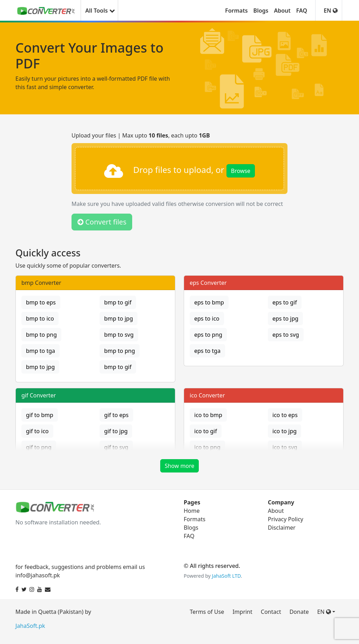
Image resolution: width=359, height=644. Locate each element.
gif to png (39, 447)
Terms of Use (207, 612)
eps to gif (285, 302)
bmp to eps (41, 302)
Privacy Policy (286, 519)
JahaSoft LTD (226, 576)
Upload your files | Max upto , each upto (141, 135)
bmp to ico (40, 318)
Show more (180, 466)
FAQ (302, 11)
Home (192, 511)
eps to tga (207, 351)
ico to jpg (285, 431)
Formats (236, 11)
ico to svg (285, 447)
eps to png (208, 335)
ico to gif (206, 431)
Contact (271, 612)
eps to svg (286, 335)
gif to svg (116, 447)
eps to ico (207, 318)
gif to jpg (116, 431)
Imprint (242, 612)
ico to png (207, 447)
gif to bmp (40, 415)
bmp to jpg (118, 318)
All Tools (99, 11)
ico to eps (285, 415)
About (282, 11)
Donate (299, 612)
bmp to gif (118, 302)
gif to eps (116, 415)
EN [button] (331, 11)
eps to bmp (209, 302)
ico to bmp (208, 415)
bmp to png (41, 335)
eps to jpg (285, 318)
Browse (241, 171)
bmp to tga (40, 351)
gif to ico (37, 431)
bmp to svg (119, 335)
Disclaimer (282, 528)
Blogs (261, 11)
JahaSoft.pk (30, 626)
